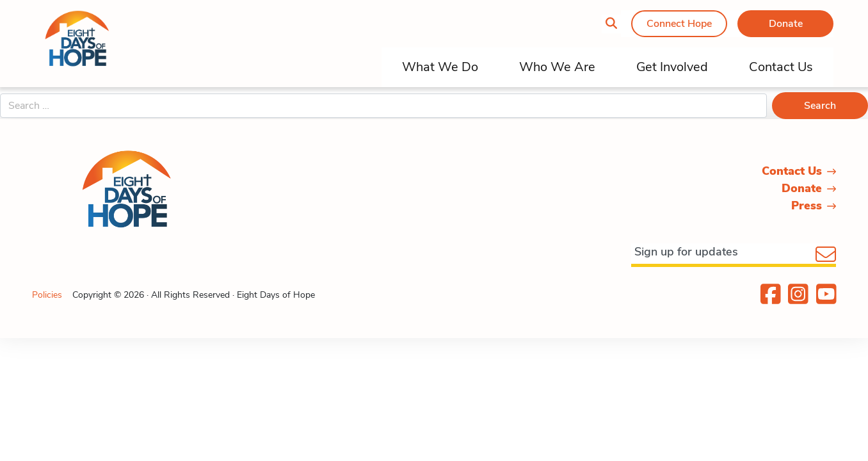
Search (820, 106)
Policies (47, 295)
